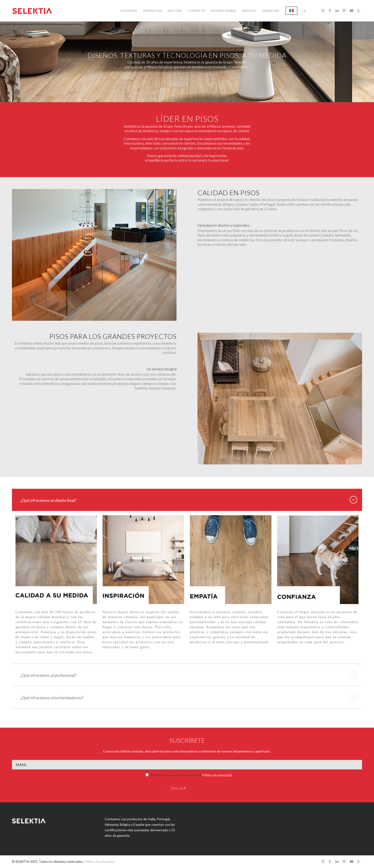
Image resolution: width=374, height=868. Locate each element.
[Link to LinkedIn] (337, 11)
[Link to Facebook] (330, 11)
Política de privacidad (217, 775)
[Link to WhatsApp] (358, 11)
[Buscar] (305, 11)
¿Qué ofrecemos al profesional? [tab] (189, 675)
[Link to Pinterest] (344, 11)
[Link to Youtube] (351, 11)
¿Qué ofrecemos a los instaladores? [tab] (189, 697)
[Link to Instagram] (323, 11)
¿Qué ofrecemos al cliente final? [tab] (189, 500)
